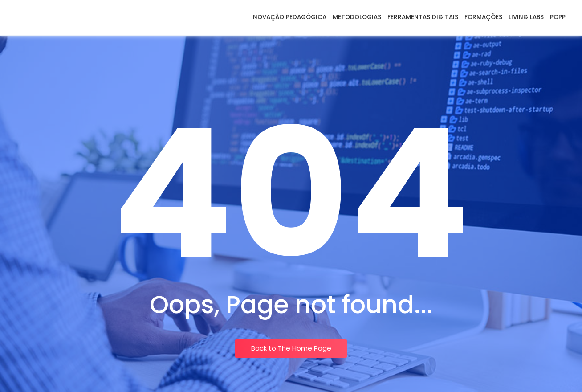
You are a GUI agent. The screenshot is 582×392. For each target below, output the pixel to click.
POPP (558, 17)
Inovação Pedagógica (289, 17)
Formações (483, 17)
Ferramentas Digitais (423, 17)
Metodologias (357, 17)
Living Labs (526, 17)
